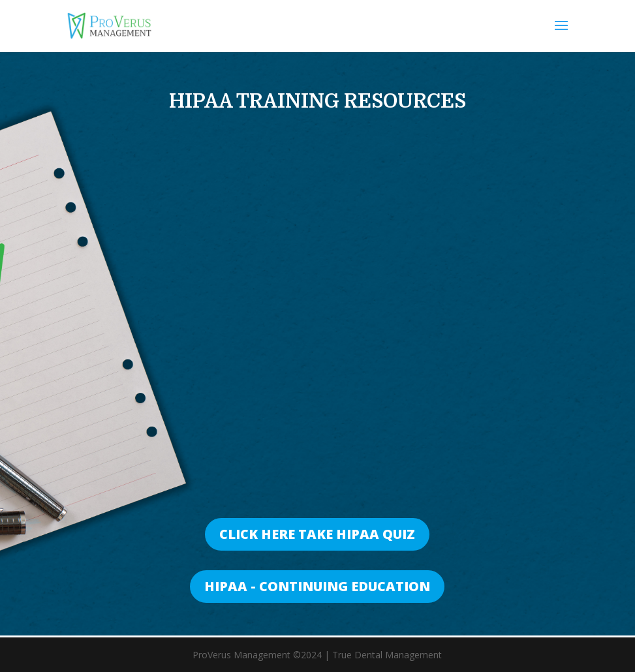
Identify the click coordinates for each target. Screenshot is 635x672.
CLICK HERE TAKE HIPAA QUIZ (317, 534)
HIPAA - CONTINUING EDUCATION (317, 586)
